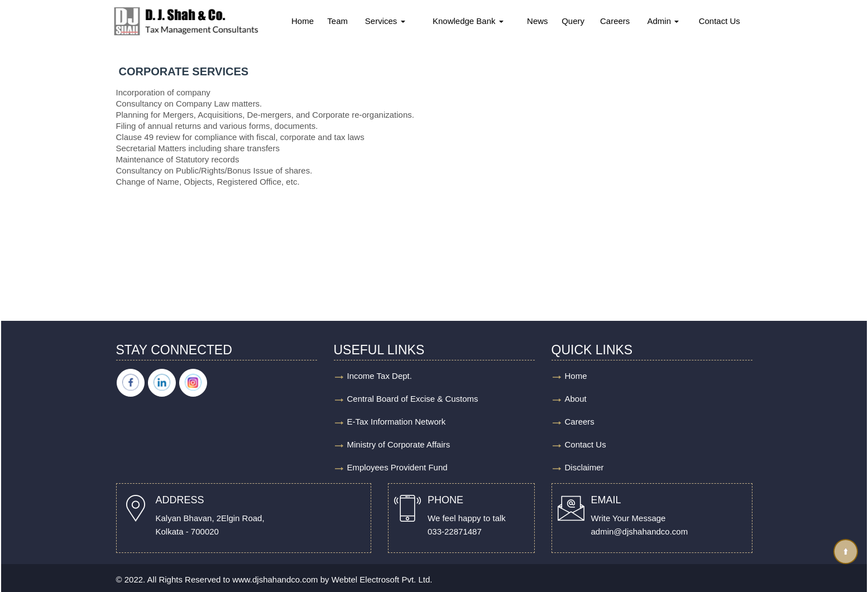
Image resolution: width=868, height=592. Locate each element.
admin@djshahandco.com (640, 531)
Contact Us (720, 21)
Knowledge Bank (468, 21)
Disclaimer (584, 467)
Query (573, 21)
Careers (615, 21)
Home (303, 21)
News (538, 21)
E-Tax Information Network (397, 422)
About (576, 399)
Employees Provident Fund (397, 467)
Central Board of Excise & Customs (413, 399)
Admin (663, 21)
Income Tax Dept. (380, 376)
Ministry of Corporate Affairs (399, 444)
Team (337, 21)
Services (385, 21)
